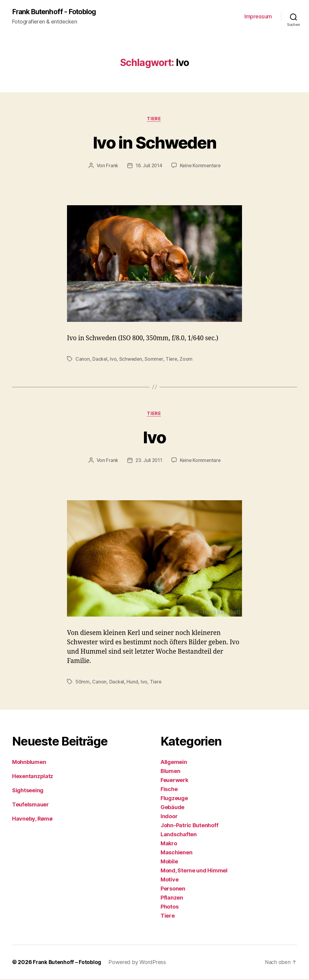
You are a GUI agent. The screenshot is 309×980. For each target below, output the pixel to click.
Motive (169, 880)
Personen (173, 889)
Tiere (154, 119)
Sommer (155, 360)
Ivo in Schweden (154, 142)
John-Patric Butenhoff (189, 826)
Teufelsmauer (30, 805)
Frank (111, 166)
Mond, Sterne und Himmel (194, 871)
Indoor (169, 817)
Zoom (188, 360)
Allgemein (174, 763)
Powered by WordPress (138, 963)
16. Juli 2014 (148, 166)
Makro (169, 844)
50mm (83, 683)
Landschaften (179, 835)
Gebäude (172, 808)
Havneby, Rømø (32, 820)
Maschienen (176, 853)
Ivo (113, 360)
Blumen (170, 772)
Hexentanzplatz (33, 777)
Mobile (169, 862)
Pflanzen (172, 898)
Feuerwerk (174, 781)
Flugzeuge (174, 799)
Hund (133, 683)
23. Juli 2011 (148, 461)
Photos (169, 908)
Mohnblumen (29, 763)
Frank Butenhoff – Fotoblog (67, 963)
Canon (83, 360)
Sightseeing (28, 791)
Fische (169, 790)
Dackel (100, 360)
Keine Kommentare (201, 166)
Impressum (258, 17)
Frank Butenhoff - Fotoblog (56, 12)
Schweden (131, 360)
